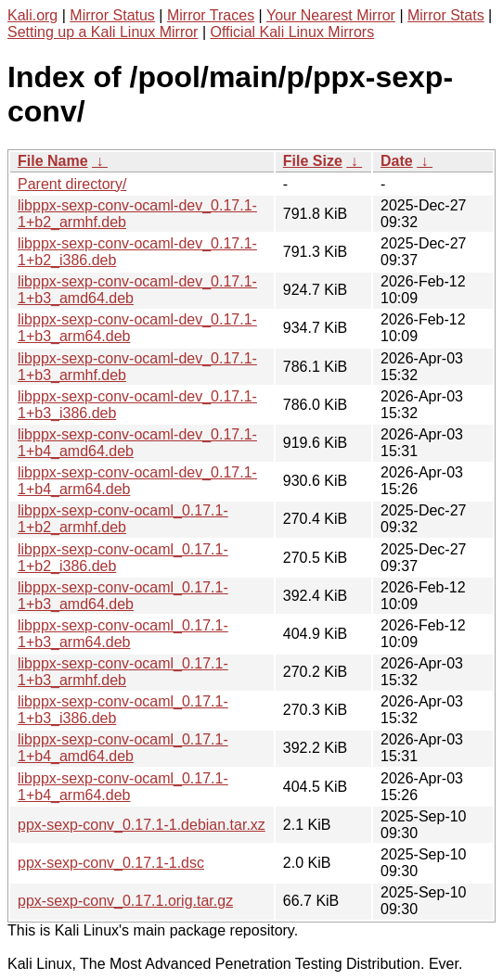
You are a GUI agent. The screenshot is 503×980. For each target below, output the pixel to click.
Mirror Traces (211, 15)
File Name (53, 161)
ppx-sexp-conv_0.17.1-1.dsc (111, 863)
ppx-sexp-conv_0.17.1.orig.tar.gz (125, 901)
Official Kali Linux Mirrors (292, 32)
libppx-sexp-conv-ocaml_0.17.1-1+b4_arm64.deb (123, 787)
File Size (313, 161)
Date (397, 161)
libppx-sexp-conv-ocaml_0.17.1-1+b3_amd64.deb (123, 596)
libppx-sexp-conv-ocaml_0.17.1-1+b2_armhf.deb (123, 519)
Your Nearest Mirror (331, 15)
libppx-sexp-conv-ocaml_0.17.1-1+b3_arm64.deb (123, 634)
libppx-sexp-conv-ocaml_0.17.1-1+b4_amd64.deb (123, 748)
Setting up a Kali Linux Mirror (103, 32)
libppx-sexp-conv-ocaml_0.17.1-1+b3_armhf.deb (123, 672)
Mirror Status (112, 15)
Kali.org (32, 15)
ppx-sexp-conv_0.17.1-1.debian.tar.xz (142, 825)
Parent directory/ (72, 184)
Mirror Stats (446, 15)
